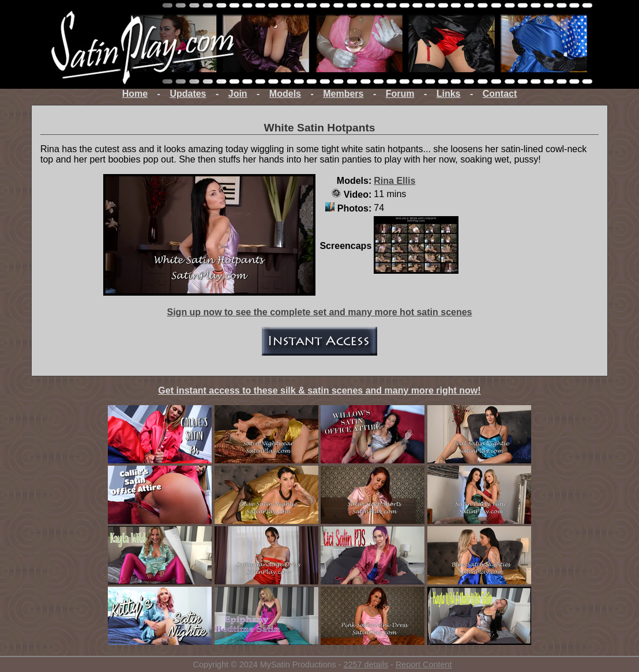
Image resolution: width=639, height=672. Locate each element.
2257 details (366, 665)
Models (285, 94)
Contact (500, 94)
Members (343, 94)
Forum (400, 94)
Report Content (424, 665)
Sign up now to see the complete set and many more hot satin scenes (319, 312)
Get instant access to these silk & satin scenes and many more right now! (319, 390)
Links (449, 94)
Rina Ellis (394, 181)
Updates (188, 94)
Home (135, 94)
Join (238, 94)
